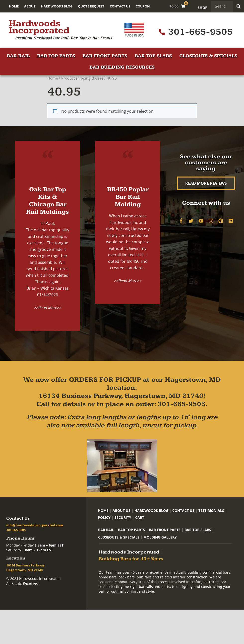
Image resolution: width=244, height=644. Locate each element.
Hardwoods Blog (57, 6)
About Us (122, 510)
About (30, 6)
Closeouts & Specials (208, 56)
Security (123, 517)
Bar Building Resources (122, 67)
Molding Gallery (160, 537)
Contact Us (120, 6)
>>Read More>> (48, 308)
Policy (104, 517)
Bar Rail (18, 56)
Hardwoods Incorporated (39, 27)
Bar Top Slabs (153, 56)
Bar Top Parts (56, 56)
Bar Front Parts (105, 56)
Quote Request (91, 6)
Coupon (143, 6)
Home (14, 6)
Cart (140, 517)
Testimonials (211, 510)
